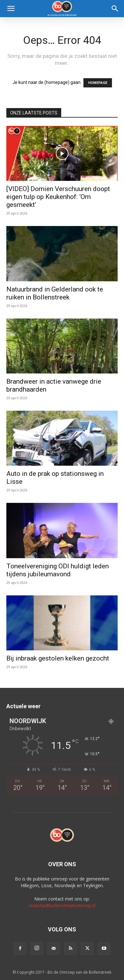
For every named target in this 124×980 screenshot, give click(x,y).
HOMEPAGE (98, 83)
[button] (11, 9)
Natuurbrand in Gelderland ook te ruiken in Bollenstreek (55, 293)
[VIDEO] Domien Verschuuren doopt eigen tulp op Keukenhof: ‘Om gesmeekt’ (58, 197)
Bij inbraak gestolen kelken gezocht (58, 658)
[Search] (115, 9)
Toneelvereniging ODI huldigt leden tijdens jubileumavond (58, 570)
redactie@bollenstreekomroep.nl (62, 905)
